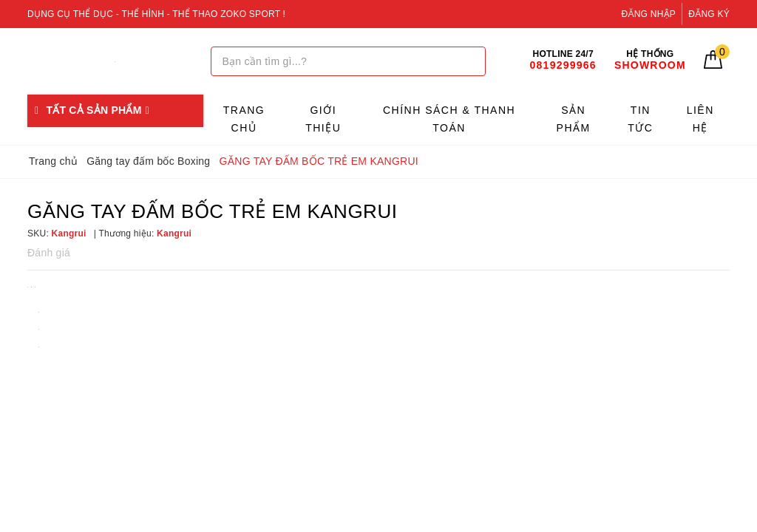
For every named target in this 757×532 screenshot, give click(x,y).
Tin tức (640, 119)
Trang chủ (244, 119)
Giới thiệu (323, 119)
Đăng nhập (649, 14)
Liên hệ (700, 119)
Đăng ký (709, 14)
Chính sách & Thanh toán (449, 119)
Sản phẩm (574, 119)
